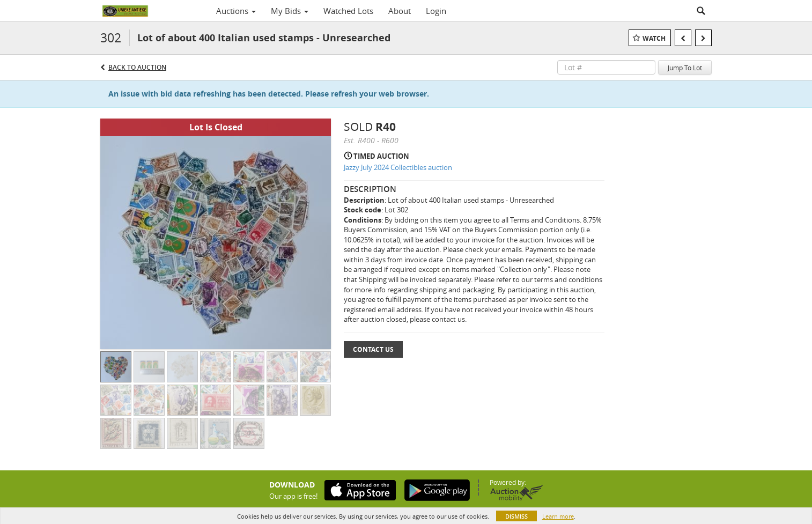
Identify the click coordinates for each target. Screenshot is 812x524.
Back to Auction (137, 67)
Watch (654, 38)
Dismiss (516, 516)
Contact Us (373, 349)
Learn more (558, 516)
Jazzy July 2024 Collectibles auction (398, 167)
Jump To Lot (685, 68)
